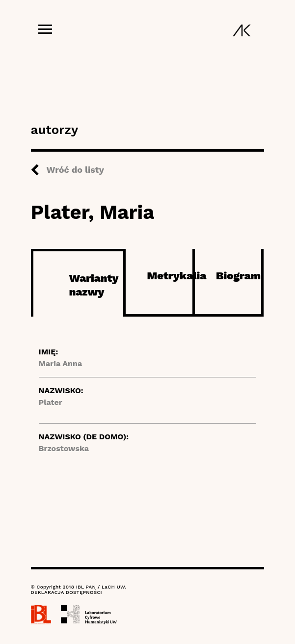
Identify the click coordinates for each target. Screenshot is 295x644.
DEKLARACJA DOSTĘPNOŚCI (67, 592)
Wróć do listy (75, 170)
